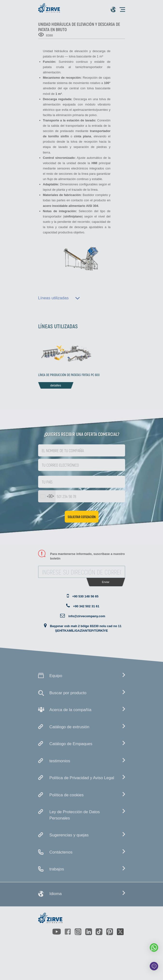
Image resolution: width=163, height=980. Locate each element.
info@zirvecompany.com (87, 616)
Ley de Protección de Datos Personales (75, 815)
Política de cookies (67, 795)
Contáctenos (61, 852)
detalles (56, 385)
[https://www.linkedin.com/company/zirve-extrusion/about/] (89, 932)
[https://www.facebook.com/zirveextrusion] (68, 932)
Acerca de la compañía (71, 710)
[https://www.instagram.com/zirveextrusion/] (78, 932)
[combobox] (47, 496)
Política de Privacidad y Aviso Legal (82, 778)
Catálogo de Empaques (71, 744)
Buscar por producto (68, 693)
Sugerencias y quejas (69, 835)
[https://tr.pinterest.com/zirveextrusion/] (110, 932)
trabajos (57, 869)
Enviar (106, 582)
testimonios (60, 761)
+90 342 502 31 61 (86, 606)
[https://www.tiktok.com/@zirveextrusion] (99, 932)
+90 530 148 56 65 (85, 596)
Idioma (56, 894)
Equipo (56, 676)
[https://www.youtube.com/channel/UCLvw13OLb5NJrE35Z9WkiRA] (57, 932)
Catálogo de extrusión (69, 727)
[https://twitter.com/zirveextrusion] (120, 932)
